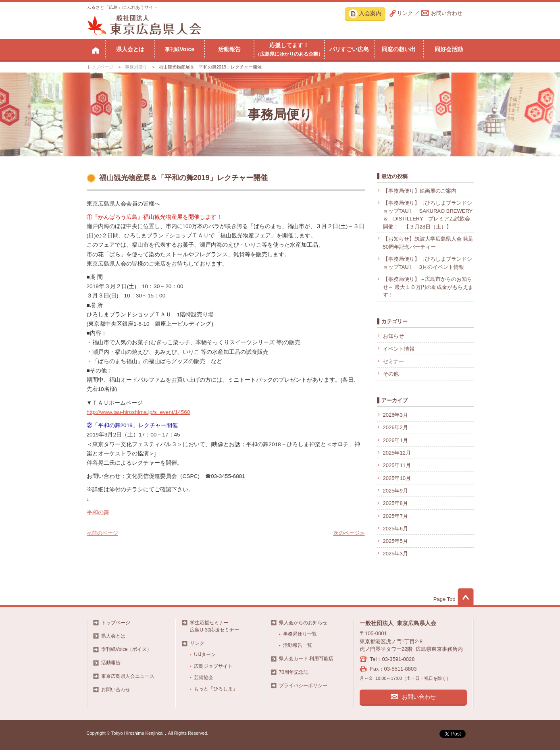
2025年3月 (396, 554)
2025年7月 (396, 516)
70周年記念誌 (294, 672)
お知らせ (393, 336)
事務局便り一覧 (300, 634)
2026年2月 (396, 427)
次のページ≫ (349, 533)
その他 (391, 374)
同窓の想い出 (399, 49)
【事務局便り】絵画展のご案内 (420, 191)
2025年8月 (396, 503)
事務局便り (136, 67)
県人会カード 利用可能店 (306, 659)
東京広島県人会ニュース (128, 676)
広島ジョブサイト (213, 666)
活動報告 (229, 49)
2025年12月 (397, 453)
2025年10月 (397, 478)
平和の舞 (98, 512)
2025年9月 (396, 491)
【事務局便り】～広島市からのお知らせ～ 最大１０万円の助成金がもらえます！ (428, 287)
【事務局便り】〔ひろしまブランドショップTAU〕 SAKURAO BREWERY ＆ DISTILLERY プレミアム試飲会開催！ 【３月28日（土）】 (428, 215)
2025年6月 (396, 529)
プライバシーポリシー (303, 686)
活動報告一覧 (298, 645)
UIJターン (205, 654)
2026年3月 (396, 415)
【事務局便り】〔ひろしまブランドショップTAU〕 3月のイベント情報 (428, 263)
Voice (180, 49)
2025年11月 (397, 465)
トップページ (100, 67)
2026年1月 (396, 440)
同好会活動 (449, 49)
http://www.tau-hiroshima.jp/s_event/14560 (138, 412)
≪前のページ (102, 533)
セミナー (393, 361)
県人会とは (130, 49)
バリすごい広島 (349, 49)
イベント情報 (399, 349)
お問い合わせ (447, 13)
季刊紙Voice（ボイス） (127, 649)
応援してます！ (289, 49)
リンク (405, 13)
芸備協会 (204, 677)
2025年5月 (396, 541)
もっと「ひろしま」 (216, 689)
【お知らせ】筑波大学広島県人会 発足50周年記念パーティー (428, 243)
